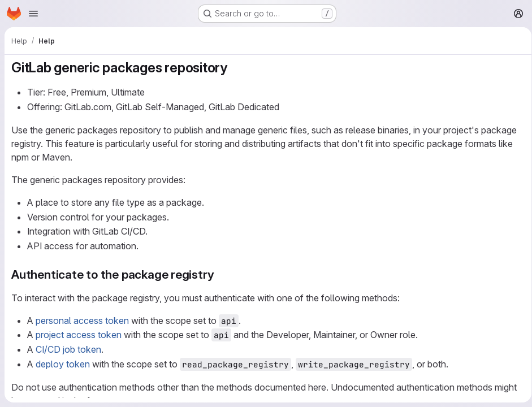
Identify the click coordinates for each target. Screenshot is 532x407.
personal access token (82, 321)
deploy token (63, 364)
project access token (79, 335)
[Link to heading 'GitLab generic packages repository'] (235, 68)
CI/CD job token (68, 349)
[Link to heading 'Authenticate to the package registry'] (220, 274)
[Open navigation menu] (33, 14)
